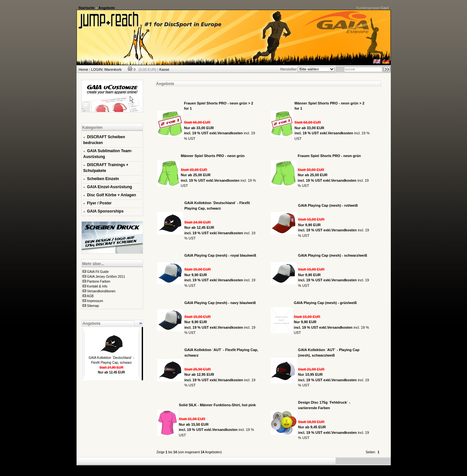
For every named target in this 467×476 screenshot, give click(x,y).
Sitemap (93, 306)
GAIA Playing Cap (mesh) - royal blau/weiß (220, 255)
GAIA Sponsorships (105, 211)
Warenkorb (113, 69)
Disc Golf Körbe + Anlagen (111, 195)
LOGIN (97, 69)
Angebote (107, 8)
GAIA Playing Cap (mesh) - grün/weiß (325, 303)
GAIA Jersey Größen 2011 (106, 277)
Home (84, 69)
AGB (90, 296)
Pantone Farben (99, 281)
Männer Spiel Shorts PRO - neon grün (213, 156)
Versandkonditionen (101, 291)
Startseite (87, 8)
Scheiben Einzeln (103, 179)
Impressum (95, 301)
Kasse (164, 69)
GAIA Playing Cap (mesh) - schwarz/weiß (333, 255)
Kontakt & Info (97, 286)
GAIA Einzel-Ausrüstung (109, 187)
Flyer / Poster (99, 203)
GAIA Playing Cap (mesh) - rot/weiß (328, 205)
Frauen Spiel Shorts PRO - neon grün (329, 156)
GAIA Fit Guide (98, 272)
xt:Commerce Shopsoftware (256, 468)
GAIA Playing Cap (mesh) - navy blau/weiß (220, 303)
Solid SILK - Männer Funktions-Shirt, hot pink (217, 405)
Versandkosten (230, 133)
